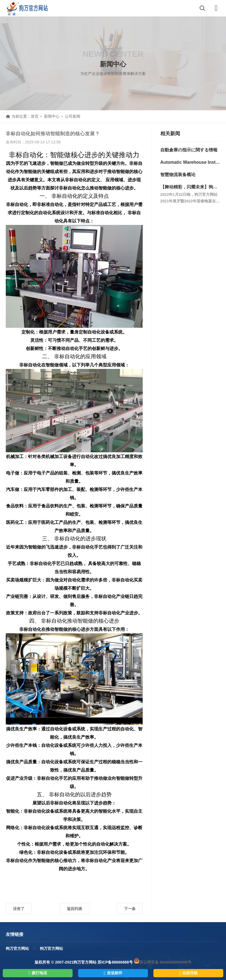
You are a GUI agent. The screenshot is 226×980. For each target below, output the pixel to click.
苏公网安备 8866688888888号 (163, 962)
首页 (35, 116)
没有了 (19, 909)
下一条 (130, 909)
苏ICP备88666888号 (115, 962)
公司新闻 (73, 116)
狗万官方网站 (17, 948)
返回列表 (75, 909)
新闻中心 (52, 116)
